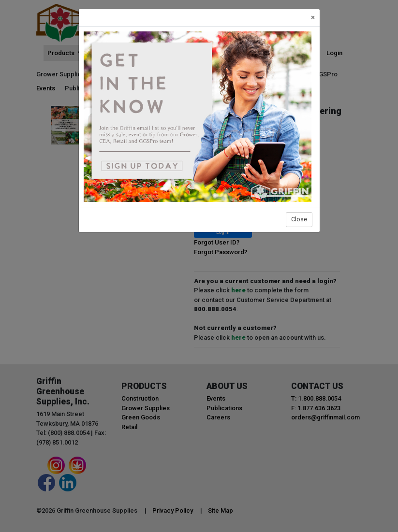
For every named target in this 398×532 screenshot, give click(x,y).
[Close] (313, 18)
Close (299, 219)
